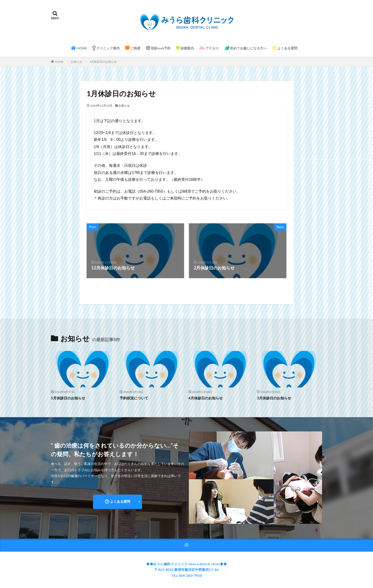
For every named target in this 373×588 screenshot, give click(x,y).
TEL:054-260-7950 (187, 576)
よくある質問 (285, 48)
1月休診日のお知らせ (103, 62)
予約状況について (134, 398)
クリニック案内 (106, 48)
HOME (79, 48)
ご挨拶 (133, 48)
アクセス (209, 48)
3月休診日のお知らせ (274, 398)
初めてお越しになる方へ (245, 48)
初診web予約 (158, 48)
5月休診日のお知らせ (68, 398)
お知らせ (77, 62)
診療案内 (185, 48)
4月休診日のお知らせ (206, 398)
